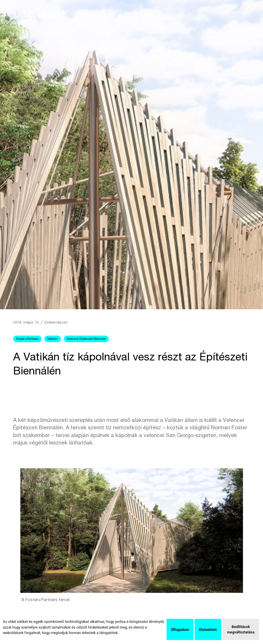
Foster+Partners (27, 339)
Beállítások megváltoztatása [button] (241, 629)
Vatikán (53, 339)
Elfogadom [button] (180, 630)
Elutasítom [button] (208, 630)
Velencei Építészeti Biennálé (86, 339)
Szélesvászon (56, 323)
